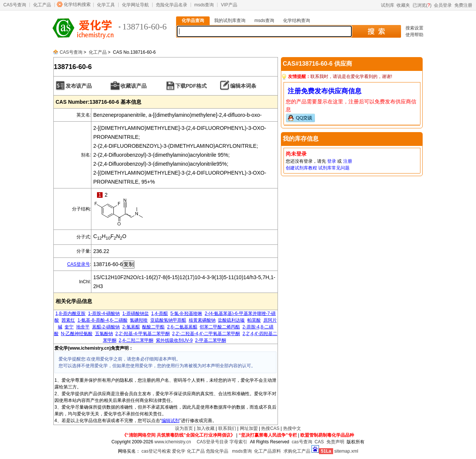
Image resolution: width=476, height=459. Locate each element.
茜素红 (68, 320)
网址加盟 (249, 428)
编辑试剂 (170, 421)
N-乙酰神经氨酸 (77, 334)
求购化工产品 (297, 451)
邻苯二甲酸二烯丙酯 (220, 327)
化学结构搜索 (77, 4)
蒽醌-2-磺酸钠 (106, 327)
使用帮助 (414, 35)
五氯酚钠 (104, 334)
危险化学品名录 (172, 5)
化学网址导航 (135, 5)
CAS (319, 442)
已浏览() (422, 5)
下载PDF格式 (191, 86)
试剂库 (388, 5)
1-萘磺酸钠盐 (136, 313)
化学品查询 (193, 21)
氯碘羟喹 (139, 320)
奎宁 (69, 327)
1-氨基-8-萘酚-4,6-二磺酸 (103, 320)
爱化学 (179, 451)
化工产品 (42, 5)
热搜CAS (270, 428)
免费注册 (463, 5)
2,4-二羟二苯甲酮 (136, 340)
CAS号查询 (15, 5)
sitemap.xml (346, 451)
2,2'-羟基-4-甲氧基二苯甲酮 (143, 334)
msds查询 (204, 5)
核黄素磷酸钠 (202, 320)
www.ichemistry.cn (173, 442)
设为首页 (184, 428)
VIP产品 (229, 5)
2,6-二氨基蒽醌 (182, 327)
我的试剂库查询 (230, 21)
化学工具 (106, 5)
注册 (348, 161)
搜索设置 (414, 28)
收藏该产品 (134, 86)
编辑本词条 (243, 86)
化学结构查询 (297, 21)
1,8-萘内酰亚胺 (71, 313)
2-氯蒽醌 (131, 327)
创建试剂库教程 (301, 168)
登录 (332, 161)
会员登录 (443, 5)
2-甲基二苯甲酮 (211, 340)
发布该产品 (79, 86)
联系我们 (227, 428)
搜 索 (376, 31)
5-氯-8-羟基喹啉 (186, 313)
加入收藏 (206, 428)
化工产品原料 (267, 451)
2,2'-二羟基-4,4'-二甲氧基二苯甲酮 (206, 334)
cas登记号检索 (156, 451)
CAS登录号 (79, 264)
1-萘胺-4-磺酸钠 (104, 313)
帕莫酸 (254, 320)
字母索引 (238, 442)
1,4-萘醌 (159, 313)
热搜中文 (292, 428)
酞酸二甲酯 (153, 327)
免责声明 (335, 442)
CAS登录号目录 (212, 442)
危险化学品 (217, 451)
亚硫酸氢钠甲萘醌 (168, 320)
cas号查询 (302, 442)
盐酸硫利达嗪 (231, 320)
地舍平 (83, 327)
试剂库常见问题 (334, 168)
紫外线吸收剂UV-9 (174, 340)
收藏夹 (403, 5)
